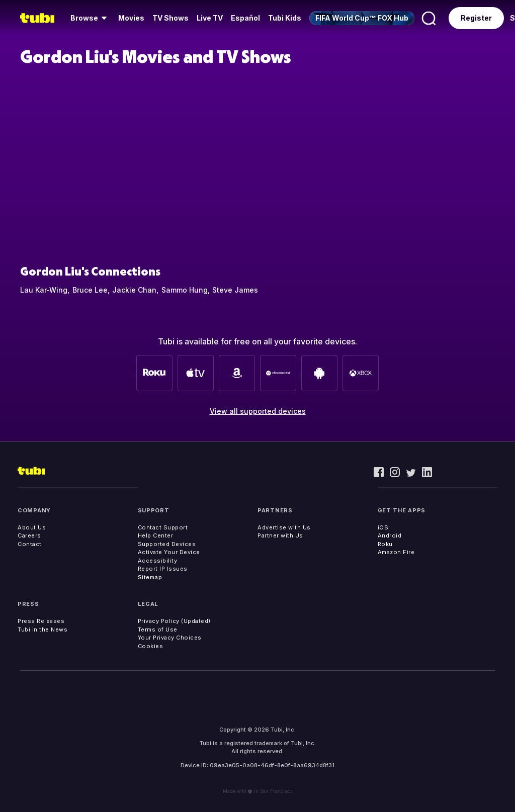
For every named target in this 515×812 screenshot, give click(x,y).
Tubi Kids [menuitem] (285, 18)
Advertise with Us (284, 527)
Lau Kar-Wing (44, 290)
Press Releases (41, 621)
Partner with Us (280, 535)
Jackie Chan (134, 290)
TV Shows (170, 18)
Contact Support (163, 527)
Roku (385, 544)
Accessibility (158, 561)
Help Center (156, 535)
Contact (30, 544)
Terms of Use (158, 629)
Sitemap (150, 577)
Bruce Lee (90, 290)
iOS (383, 527)
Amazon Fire (396, 552)
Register (476, 18)
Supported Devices (167, 544)
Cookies (151, 646)
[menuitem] (90, 18)
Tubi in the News (42, 629)
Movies (131, 18)
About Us (32, 527)
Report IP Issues (163, 569)
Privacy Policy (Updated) (174, 621)
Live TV (210, 18)
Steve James (235, 290)
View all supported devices (258, 411)
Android (390, 535)
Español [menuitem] (245, 18)
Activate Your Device (169, 552)
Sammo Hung (185, 290)
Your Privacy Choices (170, 638)
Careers (29, 535)
